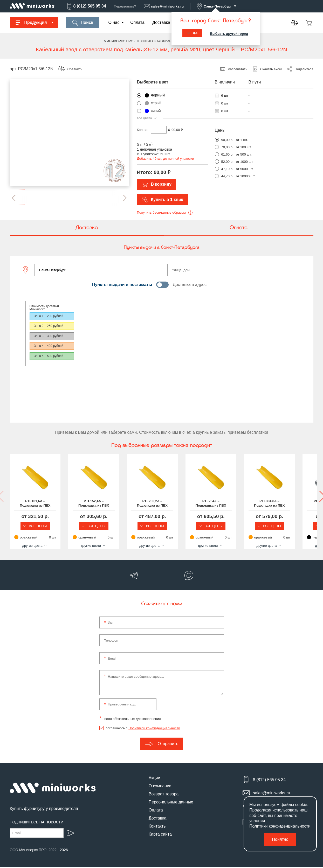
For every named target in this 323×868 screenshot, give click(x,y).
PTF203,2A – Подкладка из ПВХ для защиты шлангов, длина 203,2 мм (200, 503)
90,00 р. (227, 140)
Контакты (158, 827)
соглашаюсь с (143, 729)
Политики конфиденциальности (280, 826)
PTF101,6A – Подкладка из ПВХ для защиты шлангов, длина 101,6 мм (45, 503)
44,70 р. (227, 176)
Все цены (45, 526)
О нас (114, 22)
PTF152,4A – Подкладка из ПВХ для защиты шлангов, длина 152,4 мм (123, 503)
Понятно (280, 839)
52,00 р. (227, 162)
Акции (154, 778)
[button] (18, 198)
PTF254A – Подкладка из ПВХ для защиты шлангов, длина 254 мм (278, 503)
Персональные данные (171, 803)
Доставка (161, 22)
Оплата (137, 22)
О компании (160, 786)
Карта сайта (160, 835)
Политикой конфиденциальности (154, 729)
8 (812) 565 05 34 (86, 6)
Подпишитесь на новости (37, 823)
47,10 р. (227, 169)
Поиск (83, 23)
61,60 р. (227, 154)
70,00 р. (227, 147)
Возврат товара (164, 794)
